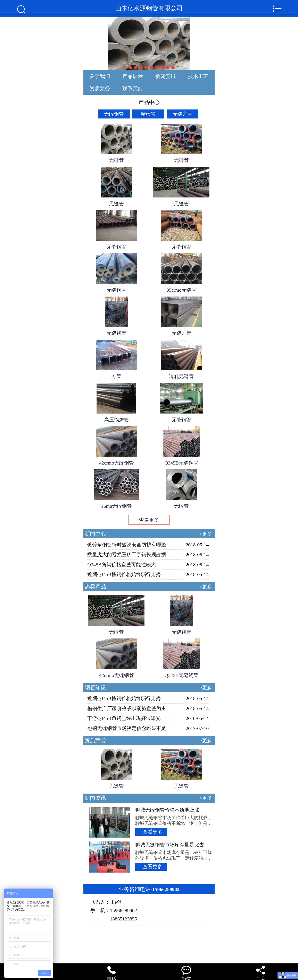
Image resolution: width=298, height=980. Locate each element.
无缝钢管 (114, 114)
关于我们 (100, 76)
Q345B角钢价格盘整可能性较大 (121, 565)
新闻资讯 (165, 76)
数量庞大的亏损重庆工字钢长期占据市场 (130, 555)
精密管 (148, 114)
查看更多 (149, 520)
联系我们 (133, 89)
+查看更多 (151, 832)
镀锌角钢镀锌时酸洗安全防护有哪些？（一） (130, 545)
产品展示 (133, 76)
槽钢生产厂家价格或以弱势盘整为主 (127, 708)
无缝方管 (182, 114)
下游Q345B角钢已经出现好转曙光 (124, 718)
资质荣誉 (100, 89)
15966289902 (149, 889)
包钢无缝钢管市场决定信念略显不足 (127, 728)
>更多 (206, 534)
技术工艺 (198, 76)
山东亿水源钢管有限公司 (149, 10)
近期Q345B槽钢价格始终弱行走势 (124, 574)
